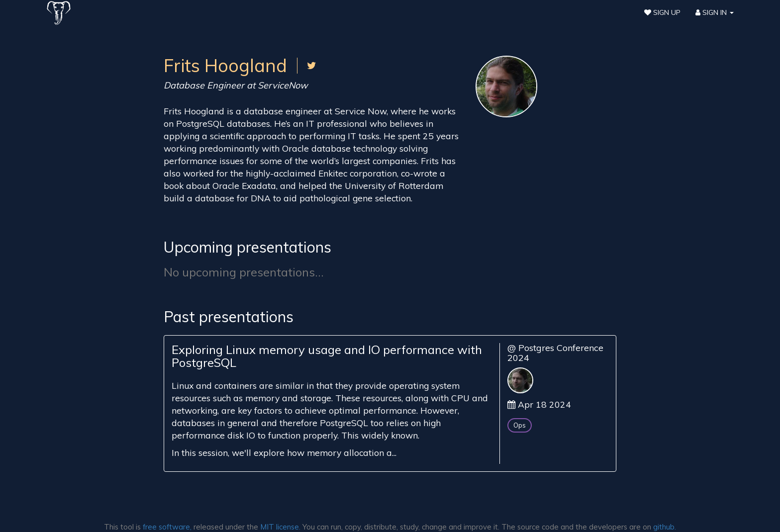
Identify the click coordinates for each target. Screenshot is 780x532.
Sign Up (662, 12)
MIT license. (280, 527)
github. (665, 527)
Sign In (715, 12)
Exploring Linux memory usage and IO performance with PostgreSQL (327, 356)
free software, (167, 527)
